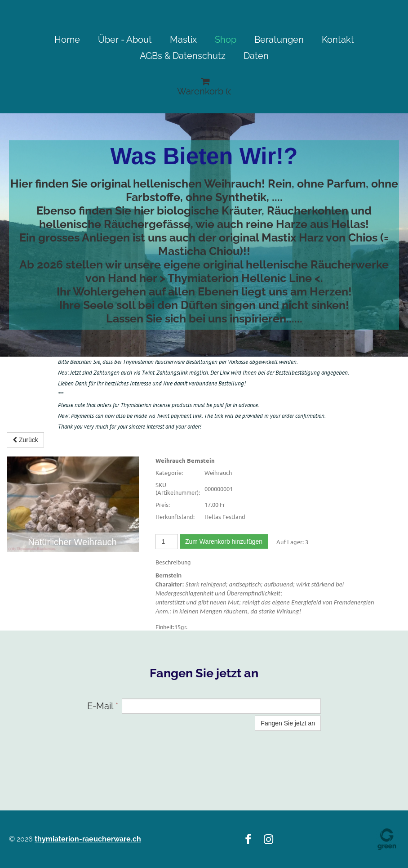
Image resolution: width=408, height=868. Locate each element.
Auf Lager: (290, 542)
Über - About (125, 40)
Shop (226, 40)
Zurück (25, 440)
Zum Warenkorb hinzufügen (224, 541)
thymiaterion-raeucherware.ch (88, 839)
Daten (256, 56)
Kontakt (338, 40)
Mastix (183, 40)
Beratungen (279, 40)
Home (67, 40)
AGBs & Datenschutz (183, 56)
